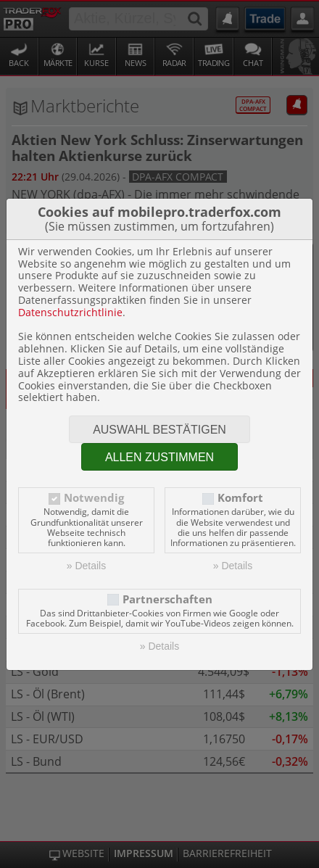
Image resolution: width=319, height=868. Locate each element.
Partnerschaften (167, 599)
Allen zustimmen (159, 457)
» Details (86, 566)
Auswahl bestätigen (159, 430)
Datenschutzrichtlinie (70, 312)
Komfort (240, 498)
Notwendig (94, 498)
